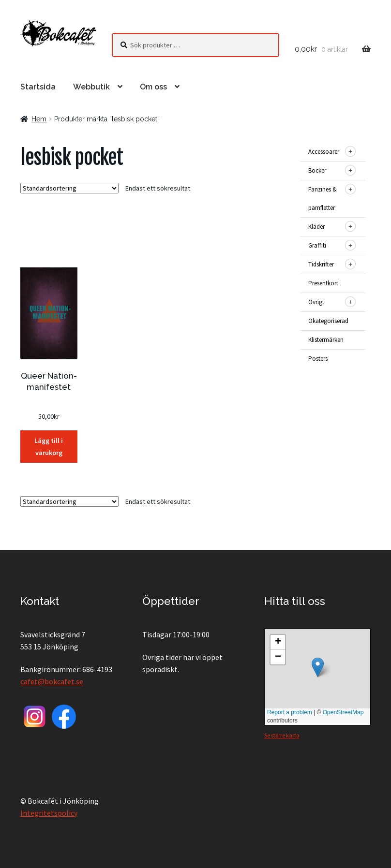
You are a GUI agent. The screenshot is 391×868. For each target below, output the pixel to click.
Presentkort (323, 283)
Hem (39, 119)
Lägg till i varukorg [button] (49, 447)
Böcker (317, 170)
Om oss (153, 87)
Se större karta (282, 735)
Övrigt (316, 302)
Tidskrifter (321, 264)
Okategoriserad (328, 321)
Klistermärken (326, 340)
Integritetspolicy (49, 813)
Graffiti (317, 245)
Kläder (316, 227)
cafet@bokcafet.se (52, 681)
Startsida (38, 87)
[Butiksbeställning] (69, 188)
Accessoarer (324, 152)
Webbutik (91, 87)
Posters (318, 359)
